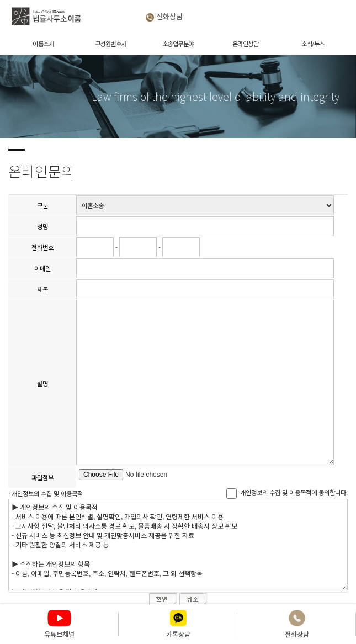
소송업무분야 (178, 44)
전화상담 (168, 16)
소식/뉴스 (313, 44)
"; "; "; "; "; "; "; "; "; (205, 205)
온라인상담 (246, 44)
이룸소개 (43, 44)
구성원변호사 (111, 44)
